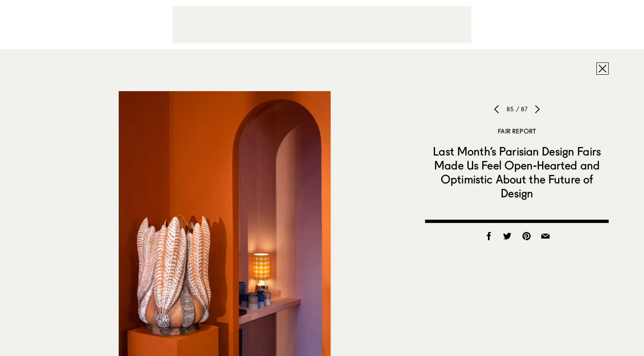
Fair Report (517, 131)
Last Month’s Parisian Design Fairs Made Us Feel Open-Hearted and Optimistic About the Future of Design (517, 172)
